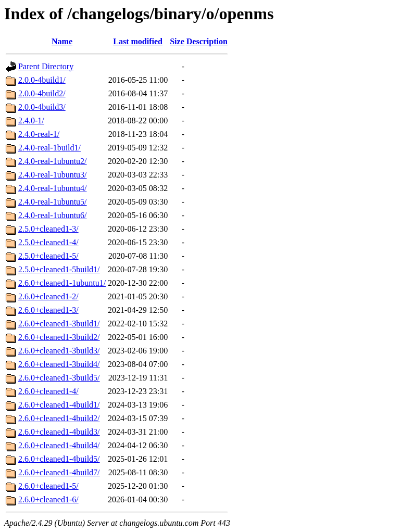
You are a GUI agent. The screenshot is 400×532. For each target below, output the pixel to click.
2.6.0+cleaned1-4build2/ (59, 418)
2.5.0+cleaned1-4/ (48, 242)
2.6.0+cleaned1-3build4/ (59, 364)
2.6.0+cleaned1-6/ (48, 499)
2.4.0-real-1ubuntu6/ (53, 215)
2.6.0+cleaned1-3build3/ (59, 351)
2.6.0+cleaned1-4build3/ (59, 432)
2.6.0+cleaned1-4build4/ (59, 445)
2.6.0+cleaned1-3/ (48, 310)
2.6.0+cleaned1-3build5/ (59, 378)
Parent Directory (46, 66)
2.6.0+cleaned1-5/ (48, 486)
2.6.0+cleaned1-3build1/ (59, 324)
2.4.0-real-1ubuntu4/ (53, 188)
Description (207, 41)
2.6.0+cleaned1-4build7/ (59, 472)
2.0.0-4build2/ (42, 93)
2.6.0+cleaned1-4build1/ (59, 405)
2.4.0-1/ (31, 121)
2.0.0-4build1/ (42, 80)
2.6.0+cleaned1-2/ (48, 296)
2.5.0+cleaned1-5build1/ (59, 269)
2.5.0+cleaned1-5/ (48, 256)
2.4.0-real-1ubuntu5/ (53, 202)
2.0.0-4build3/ (42, 107)
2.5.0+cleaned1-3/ (48, 229)
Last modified (138, 41)
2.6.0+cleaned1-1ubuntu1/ (62, 283)
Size (177, 41)
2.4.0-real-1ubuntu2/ (53, 161)
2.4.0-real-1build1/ (49, 148)
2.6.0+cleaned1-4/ (48, 391)
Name (62, 41)
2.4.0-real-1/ (39, 134)
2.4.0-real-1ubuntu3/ (53, 175)
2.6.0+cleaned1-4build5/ (59, 459)
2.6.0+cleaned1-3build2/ (59, 337)
